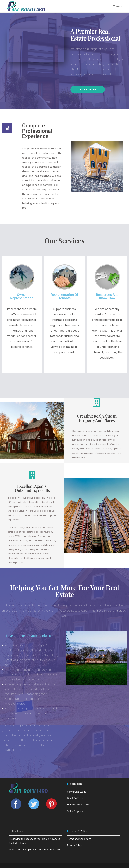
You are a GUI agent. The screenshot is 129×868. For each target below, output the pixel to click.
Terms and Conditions (79, 839)
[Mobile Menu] (118, 6)
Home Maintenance (78, 805)
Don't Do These (75, 798)
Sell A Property (75, 811)
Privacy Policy (74, 845)
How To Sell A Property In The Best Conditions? (34, 849)
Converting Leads (77, 792)
